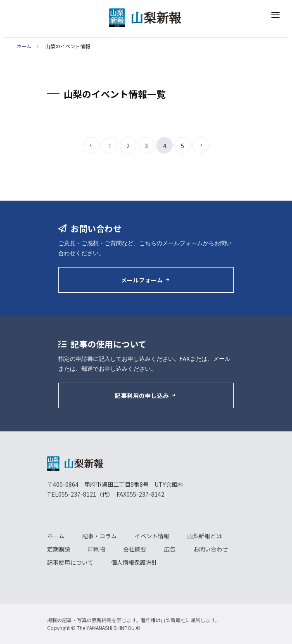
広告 (170, 549)
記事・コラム (100, 536)
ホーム (24, 46)
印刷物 (97, 549)
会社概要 (135, 549)
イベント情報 (152, 536)
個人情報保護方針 (134, 562)
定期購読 (59, 549)
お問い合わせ (211, 549)
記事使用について (70, 562)
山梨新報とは (204, 536)
